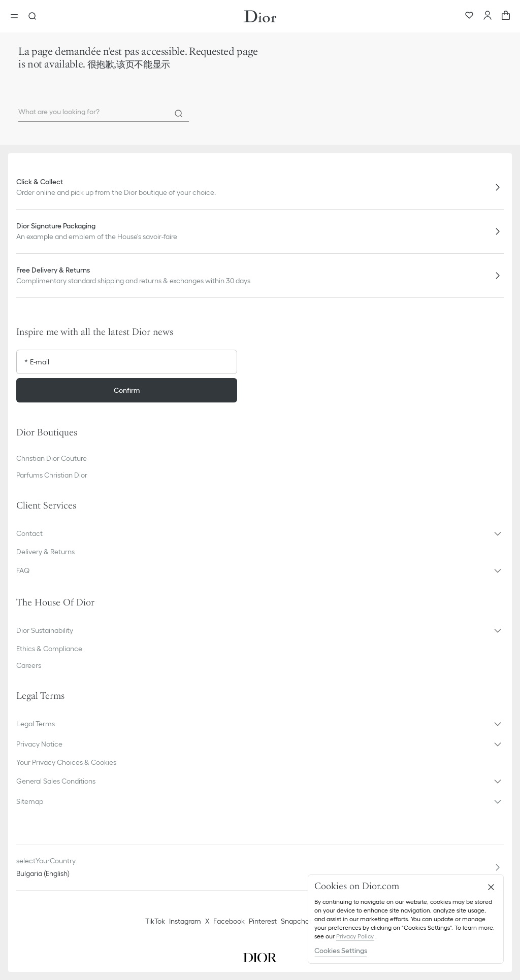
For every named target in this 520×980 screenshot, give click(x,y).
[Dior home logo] (260, 16)
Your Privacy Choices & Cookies (66, 762)
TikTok (155, 921)
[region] (406, 919)
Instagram (185, 921)
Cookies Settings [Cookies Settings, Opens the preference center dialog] (341, 951)
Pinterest (263, 921)
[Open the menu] (17, 16)
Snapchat (296, 921)
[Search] (179, 114)
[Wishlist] (469, 16)
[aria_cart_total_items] (506, 16)
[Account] (487, 16)
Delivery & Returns (45, 552)
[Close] (491, 887)
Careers (29, 665)
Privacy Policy (355, 936)
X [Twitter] (207, 921)
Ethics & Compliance (49, 649)
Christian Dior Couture (52, 458)
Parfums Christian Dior (52, 475)
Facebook (229, 921)
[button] (260, 533)
